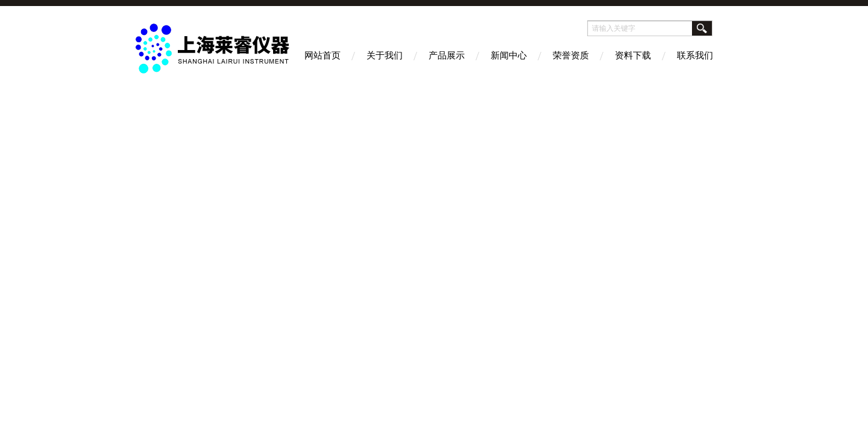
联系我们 (695, 55)
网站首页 (322, 55)
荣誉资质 (571, 55)
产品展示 (447, 55)
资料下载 (633, 55)
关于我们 (385, 55)
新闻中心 (509, 55)
